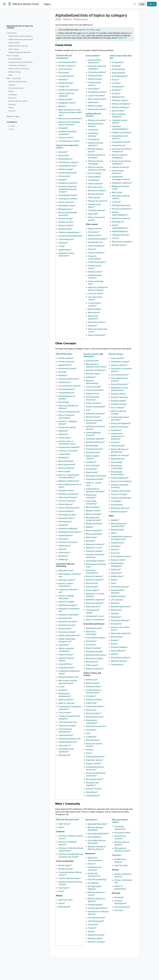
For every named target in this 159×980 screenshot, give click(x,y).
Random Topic (13, 116)
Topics (47, 4)
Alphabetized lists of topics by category (20, 27)
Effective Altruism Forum (24, 4)
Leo (12, 129)
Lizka (13, 126)
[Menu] (4, 4)
